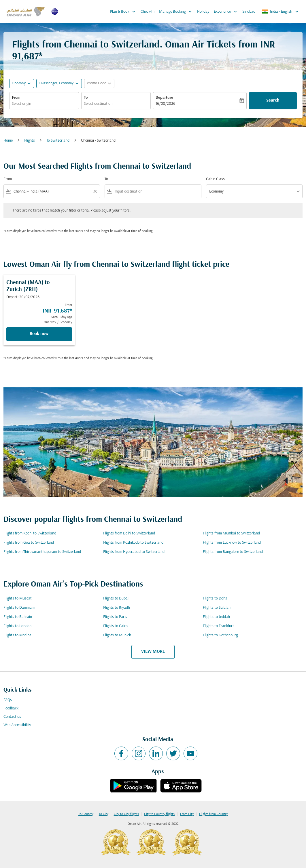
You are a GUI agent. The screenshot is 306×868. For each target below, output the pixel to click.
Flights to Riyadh (117, 608)
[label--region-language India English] (281, 12)
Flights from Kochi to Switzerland (30, 533)
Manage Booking (177, 12)
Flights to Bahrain (18, 617)
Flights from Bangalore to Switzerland (233, 552)
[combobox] (44, 104)
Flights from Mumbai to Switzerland (231, 533)
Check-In (148, 12)
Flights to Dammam (19, 608)
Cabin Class (215, 179)
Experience (227, 12)
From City (187, 814)
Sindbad (249, 12)
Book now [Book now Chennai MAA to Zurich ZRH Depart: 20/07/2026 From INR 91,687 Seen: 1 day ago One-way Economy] (39, 334)
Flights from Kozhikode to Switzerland (133, 543)
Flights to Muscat (18, 598)
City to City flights (126, 814)
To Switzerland (58, 141)
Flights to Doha (215, 598)
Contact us (12, 717)
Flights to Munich (117, 635)
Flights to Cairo (115, 626)
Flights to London (17, 626)
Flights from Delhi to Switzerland (129, 533)
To (86, 98)
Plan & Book (124, 12)
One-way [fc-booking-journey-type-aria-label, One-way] (19, 83)
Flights (30, 141)
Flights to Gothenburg (220, 635)
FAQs (8, 700)
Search (273, 100)
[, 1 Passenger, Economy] (56, 83)
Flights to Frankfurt (218, 626)
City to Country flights (159, 814)
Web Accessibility (17, 725)
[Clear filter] (95, 191)
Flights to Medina (17, 635)
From (16, 98)
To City (104, 814)
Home (8, 141)
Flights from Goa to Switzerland (29, 543)
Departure (164, 98)
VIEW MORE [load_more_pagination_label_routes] (153, 652)
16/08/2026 (165, 104)
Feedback (11, 708)
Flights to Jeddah (216, 617)
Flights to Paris (115, 617)
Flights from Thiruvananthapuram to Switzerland (42, 552)
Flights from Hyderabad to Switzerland (134, 552)
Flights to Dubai (116, 598)
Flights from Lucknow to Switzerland (232, 543)
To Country (86, 814)
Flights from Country (213, 814)
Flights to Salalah (217, 608)
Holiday (203, 12)
